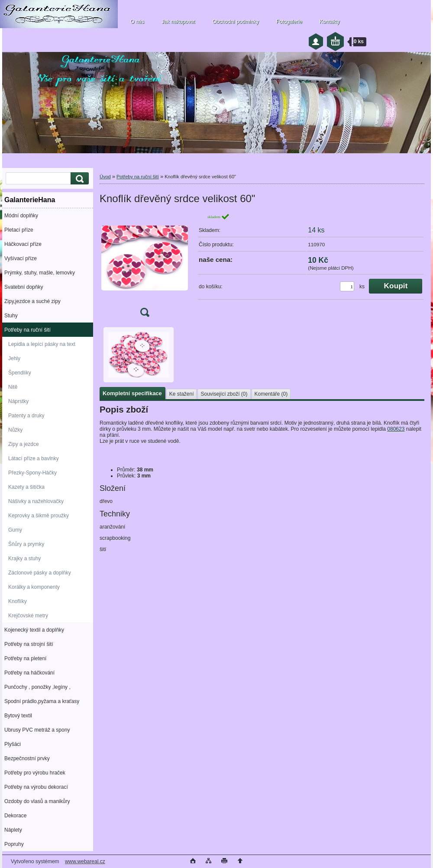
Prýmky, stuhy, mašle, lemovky (40, 273)
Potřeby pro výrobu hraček (35, 773)
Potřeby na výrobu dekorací (36, 787)
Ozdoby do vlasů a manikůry (37, 801)
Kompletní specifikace (132, 393)
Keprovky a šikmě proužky (39, 516)
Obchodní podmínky (235, 22)
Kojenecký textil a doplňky (34, 630)
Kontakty (330, 22)
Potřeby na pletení (25, 658)
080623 (396, 429)
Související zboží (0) (224, 394)
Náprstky (18, 401)
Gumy (15, 530)
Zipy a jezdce (24, 444)
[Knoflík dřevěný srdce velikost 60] (145, 268)
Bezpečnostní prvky (27, 758)
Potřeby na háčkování (29, 673)
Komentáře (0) (271, 394)
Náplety (13, 830)
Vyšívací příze (21, 258)
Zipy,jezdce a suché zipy (32, 301)
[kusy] (347, 286)
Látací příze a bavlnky (34, 458)
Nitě (13, 387)
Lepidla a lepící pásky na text (42, 344)
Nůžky (15, 430)
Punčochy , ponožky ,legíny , (37, 687)
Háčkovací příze (23, 244)
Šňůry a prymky (26, 544)
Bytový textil (18, 716)
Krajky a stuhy (24, 558)
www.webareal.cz (85, 862)
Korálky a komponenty (34, 587)
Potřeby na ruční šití (27, 330)
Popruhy (14, 844)
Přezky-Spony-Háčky (32, 473)
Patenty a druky (26, 416)
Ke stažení (182, 394)
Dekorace (15, 816)
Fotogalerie (289, 22)
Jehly (14, 358)
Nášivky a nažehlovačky (36, 501)
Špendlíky (20, 373)
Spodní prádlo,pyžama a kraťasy (42, 701)
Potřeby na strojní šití (29, 644)
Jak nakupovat (178, 22)
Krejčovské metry (28, 616)
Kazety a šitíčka (26, 487)
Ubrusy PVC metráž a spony (37, 730)
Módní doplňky (21, 216)
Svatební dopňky (24, 287)
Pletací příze (19, 230)
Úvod (105, 177)
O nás (137, 22)
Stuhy (11, 316)
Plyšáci (13, 744)
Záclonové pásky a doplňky (40, 573)
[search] (78, 179)
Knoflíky (18, 601)
